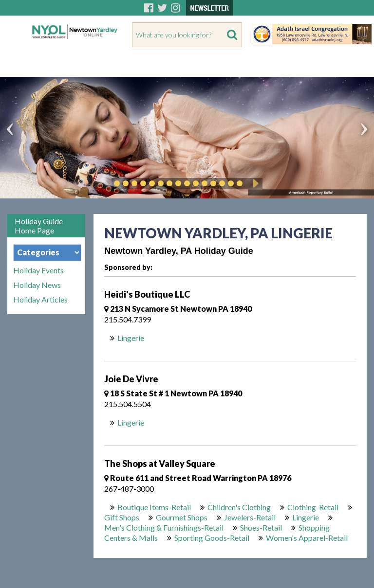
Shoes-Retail (261, 527)
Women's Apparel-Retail (307, 538)
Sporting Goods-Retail (212, 538)
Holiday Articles (40, 300)
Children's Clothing (239, 507)
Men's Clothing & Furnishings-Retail (164, 527)
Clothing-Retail (313, 507)
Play (254, 183)
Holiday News (37, 285)
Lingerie (131, 338)
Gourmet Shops (182, 517)
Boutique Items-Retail (154, 507)
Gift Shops (122, 517)
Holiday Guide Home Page (39, 226)
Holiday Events (38, 270)
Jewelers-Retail (250, 517)
